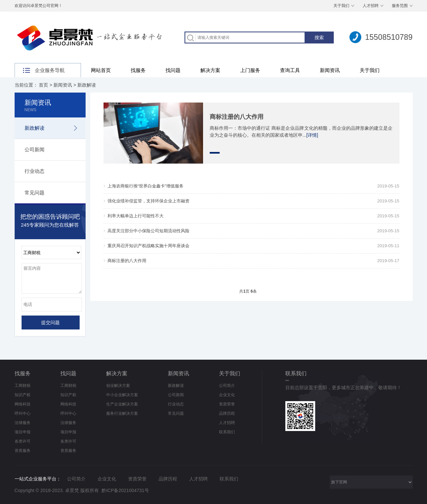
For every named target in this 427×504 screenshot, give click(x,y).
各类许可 (23, 441)
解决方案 (210, 70)
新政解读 (87, 85)
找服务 (138, 70)
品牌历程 (227, 413)
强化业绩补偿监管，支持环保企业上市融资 (148, 201)
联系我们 (227, 432)
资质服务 (23, 451)
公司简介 (227, 386)
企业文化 (227, 395)
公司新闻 (35, 149)
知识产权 (23, 395)
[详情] (312, 135)
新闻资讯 (330, 70)
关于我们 (341, 6)
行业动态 (35, 171)
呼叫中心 (23, 413)
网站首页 (101, 70)
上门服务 (250, 70)
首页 (43, 85)
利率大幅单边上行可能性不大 (136, 216)
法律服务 (23, 423)
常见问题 (35, 193)
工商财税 (23, 386)
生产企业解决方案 (122, 404)
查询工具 (290, 70)
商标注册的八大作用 (237, 117)
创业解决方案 (118, 386)
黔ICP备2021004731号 (125, 490)
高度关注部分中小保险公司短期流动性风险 (148, 231)
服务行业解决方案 (122, 413)
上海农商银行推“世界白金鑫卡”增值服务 (146, 186)
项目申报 (23, 432)
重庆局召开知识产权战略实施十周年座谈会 (148, 246)
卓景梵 (72, 490)
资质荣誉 (227, 404)
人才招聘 (371, 6)
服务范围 (400, 6)
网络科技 (23, 404)
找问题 (173, 70)
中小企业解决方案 (122, 395)
